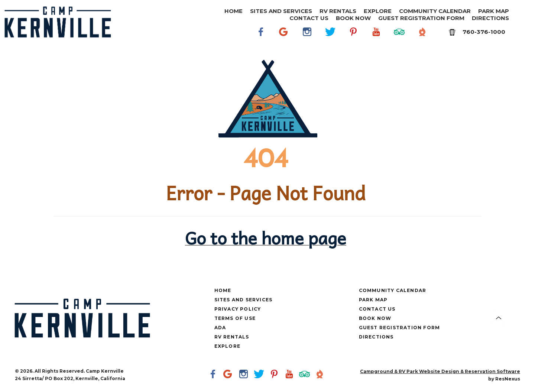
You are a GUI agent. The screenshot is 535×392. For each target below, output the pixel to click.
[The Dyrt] (422, 32)
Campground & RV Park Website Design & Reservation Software (440, 371)
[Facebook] (261, 32)
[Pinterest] (353, 32)
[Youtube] (376, 32)
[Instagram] (307, 32)
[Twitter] (330, 32)
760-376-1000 (484, 32)
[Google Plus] (284, 32)
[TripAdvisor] (399, 32)
